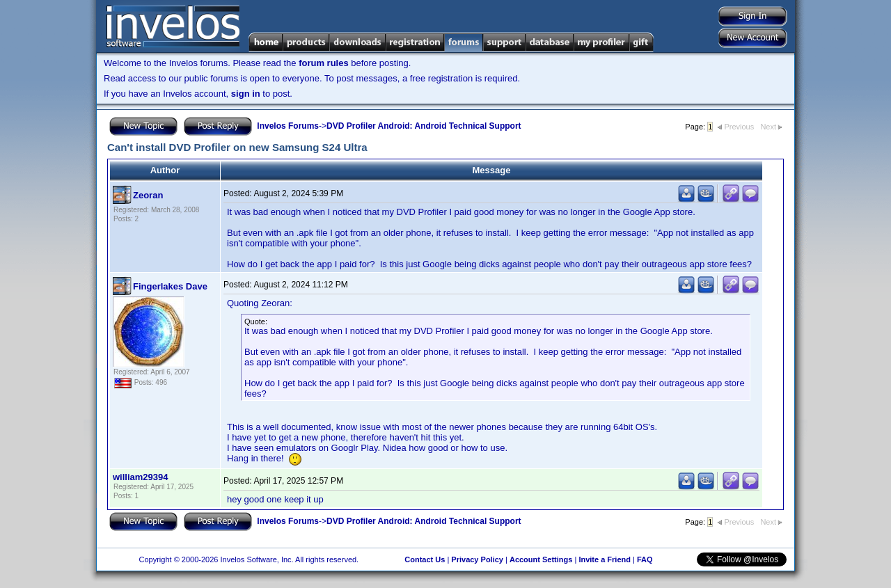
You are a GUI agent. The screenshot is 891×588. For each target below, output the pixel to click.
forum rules (324, 63)
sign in (246, 94)
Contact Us (425, 559)
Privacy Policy (477, 559)
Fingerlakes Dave (170, 286)
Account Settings (541, 559)
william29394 (141, 477)
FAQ (645, 559)
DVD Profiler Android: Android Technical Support (424, 126)
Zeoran (148, 195)
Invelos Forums (288, 126)
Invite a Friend (605, 559)
